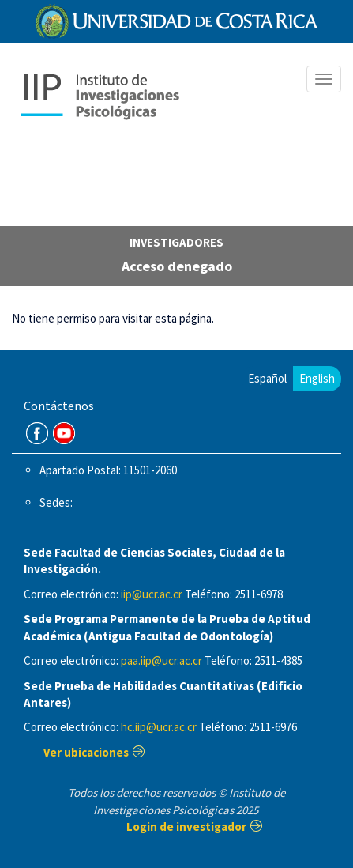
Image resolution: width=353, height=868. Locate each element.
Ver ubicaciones (86, 752)
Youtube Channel (64, 433)
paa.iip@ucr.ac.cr (161, 660)
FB (37, 433)
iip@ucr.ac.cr (152, 594)
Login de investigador (186, 826)
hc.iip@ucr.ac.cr (159, 727)
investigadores (176, 242)
